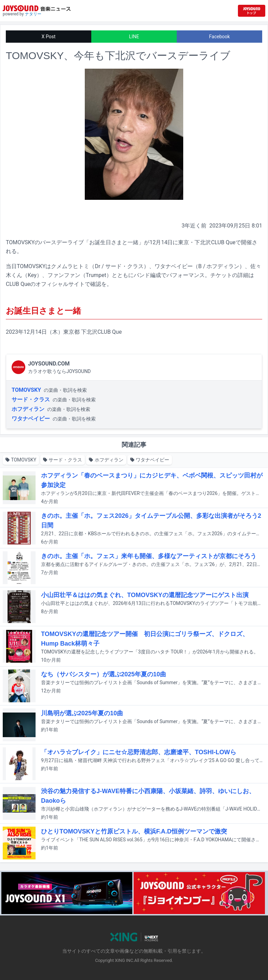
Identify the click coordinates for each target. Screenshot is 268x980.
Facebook (220, 37)
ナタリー (33, 14)
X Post (49, 37)
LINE (134, 37)
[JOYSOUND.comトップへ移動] (252, 11)
